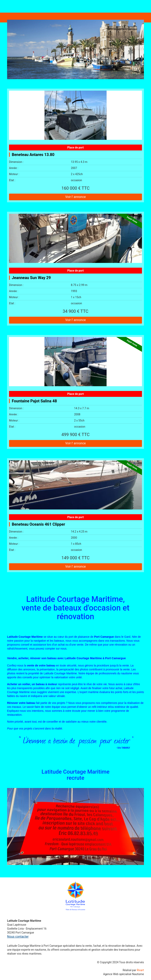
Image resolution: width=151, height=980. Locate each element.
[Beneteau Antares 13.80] (75, 115)
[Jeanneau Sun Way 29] (75, 238)
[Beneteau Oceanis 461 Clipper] (75, 485)
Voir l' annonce (75, 197)
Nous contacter (18, 937)
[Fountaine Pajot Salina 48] (75, 362)
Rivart (140, 970)
